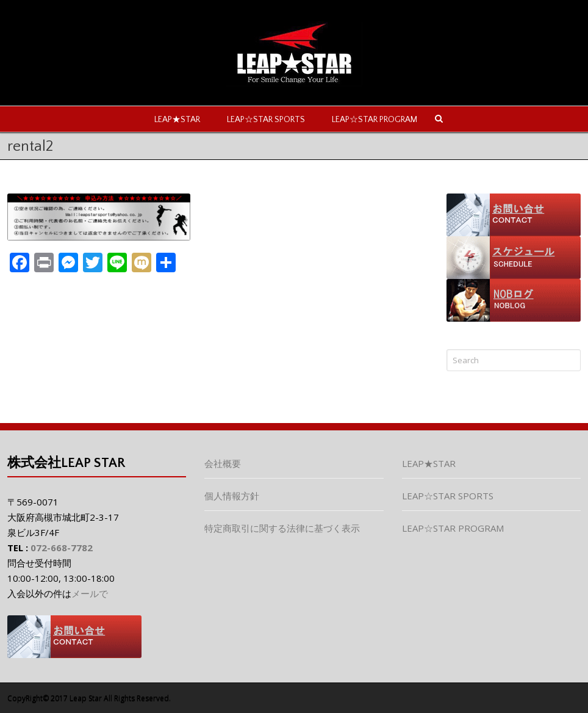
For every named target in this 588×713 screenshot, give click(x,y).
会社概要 (223, 463)
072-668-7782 (62, 548)
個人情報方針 (232, 496)
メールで (90, 593)
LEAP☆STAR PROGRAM (375, 120)
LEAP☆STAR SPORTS (266, 120)
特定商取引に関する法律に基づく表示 (282, 528)
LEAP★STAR (177, 120)
